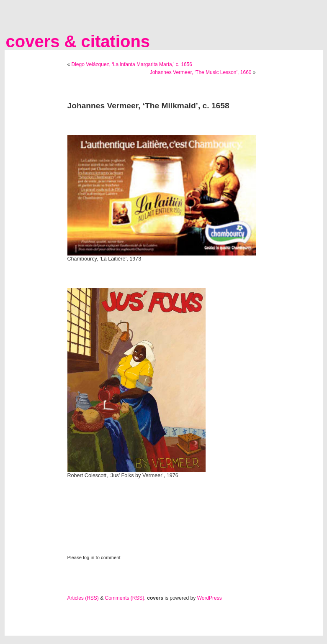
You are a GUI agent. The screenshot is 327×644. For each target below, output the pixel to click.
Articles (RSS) (83, 598)
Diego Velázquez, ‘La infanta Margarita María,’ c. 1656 (132, 64)
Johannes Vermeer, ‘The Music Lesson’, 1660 (201, 72)
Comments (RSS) (125, 598)
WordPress (210, 598)
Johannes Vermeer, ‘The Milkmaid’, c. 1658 (148, 106)
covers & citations (78, 41)
